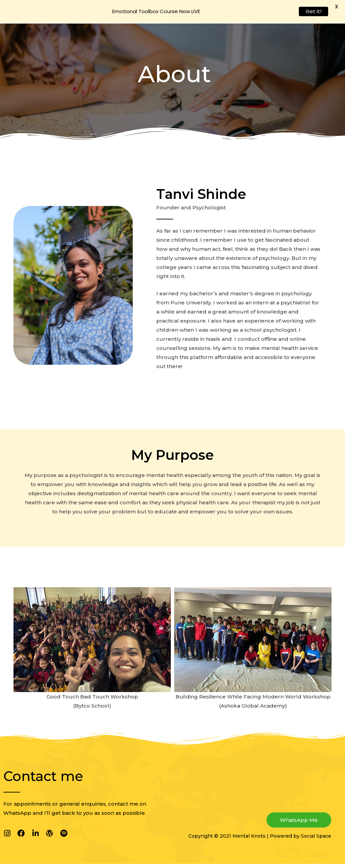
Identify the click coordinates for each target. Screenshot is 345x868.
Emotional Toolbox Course (292, 13)
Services (229, 13)
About (145, 13)
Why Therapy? (189, 13)
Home (119, 13)
